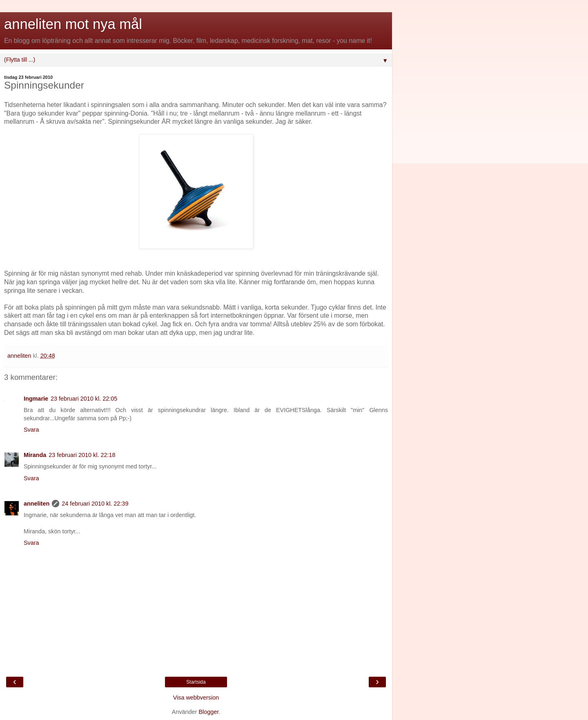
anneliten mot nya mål (73, 24)
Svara (31, 430)
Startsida (196, 682)
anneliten (37, 504)
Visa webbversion (196, 698)
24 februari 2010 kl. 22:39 (95, 504)
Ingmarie (36, 399)
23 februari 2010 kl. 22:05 (84, 399)
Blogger (208, 712)
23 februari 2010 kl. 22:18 (82, 455)
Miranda (35, 455)
